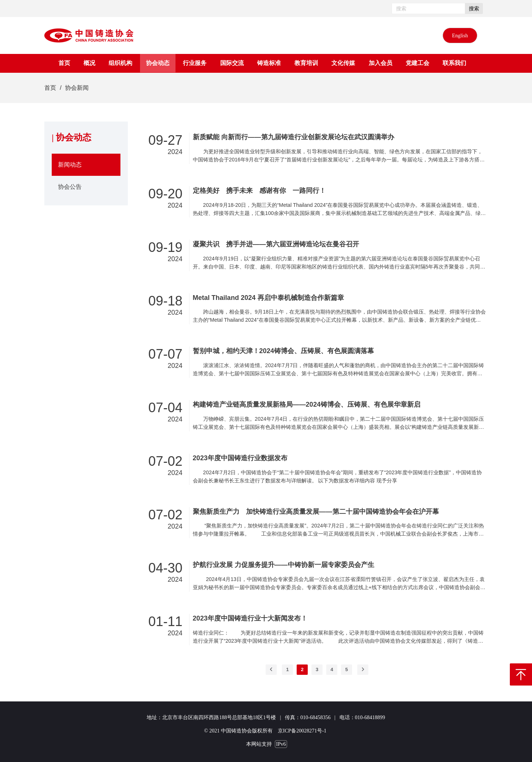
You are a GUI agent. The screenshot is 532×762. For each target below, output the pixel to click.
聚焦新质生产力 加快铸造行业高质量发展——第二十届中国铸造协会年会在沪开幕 (316, 512)
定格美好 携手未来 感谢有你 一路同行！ (259, 191)
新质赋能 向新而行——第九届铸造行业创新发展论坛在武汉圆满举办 (294, 137)
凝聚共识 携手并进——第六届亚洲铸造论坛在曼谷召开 (276, 244)
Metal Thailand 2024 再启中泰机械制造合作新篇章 (268, 298)
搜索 (474, 8)
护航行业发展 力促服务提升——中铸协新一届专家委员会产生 (284, 565)
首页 (50, 88)
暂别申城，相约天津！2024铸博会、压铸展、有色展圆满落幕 (283, 351)
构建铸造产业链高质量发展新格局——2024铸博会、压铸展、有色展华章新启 (307, 404)
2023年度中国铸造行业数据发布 (240, 458)
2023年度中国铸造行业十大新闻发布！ (250, 618)
